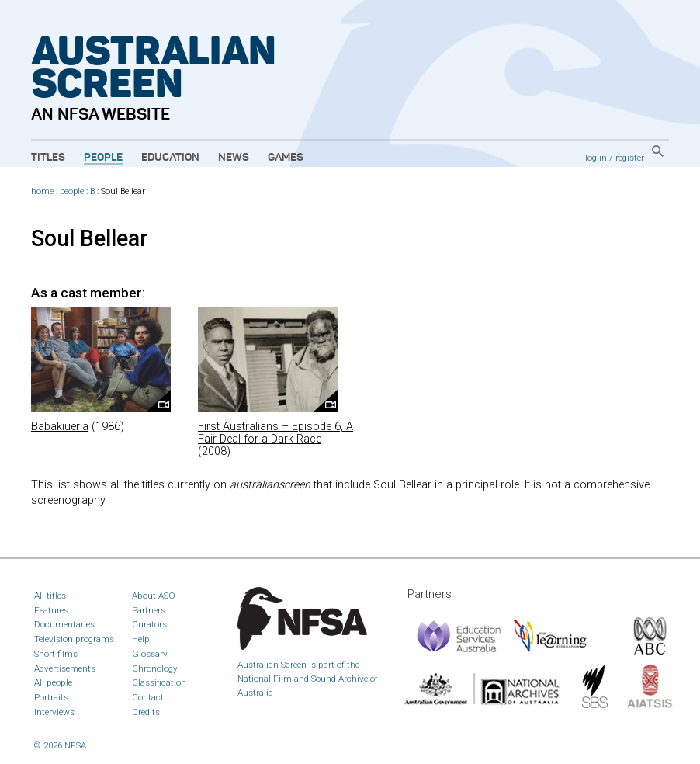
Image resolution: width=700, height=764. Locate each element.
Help (141, 639)
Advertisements (65, 668)
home (42, 191)
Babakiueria (60, 427)
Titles (48, 158)
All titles (50, 596)
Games (286, 158)
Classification (159, 682)
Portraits (51, 697)
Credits (146, 712)
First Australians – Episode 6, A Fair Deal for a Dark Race (275, 433)
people (72, 191)
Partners (149, 610)
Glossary (150, 654)
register (630, 158)
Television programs (74, 639)
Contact (148, 697)
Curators (149, 624)
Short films (56, 654)
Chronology (155, 668)
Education (170, 158)
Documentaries (64, 624)
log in (596, 158)
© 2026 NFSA (60, 745)
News (234, 158)
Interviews (54, 712)
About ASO (154, 596)
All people (53, 682)
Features (51, 610)
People (103, 158)
